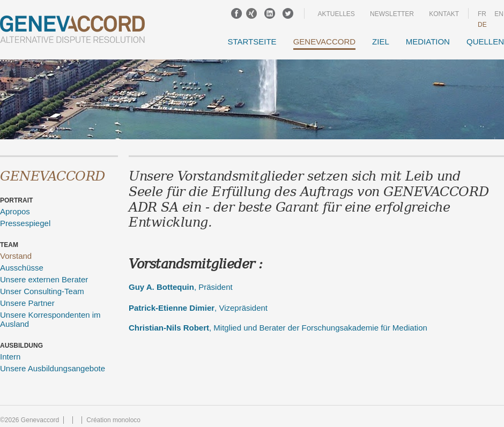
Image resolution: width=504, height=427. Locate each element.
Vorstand (16, 256)
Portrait (16, 200)
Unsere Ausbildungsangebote (53, 368)
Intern (10, 357)
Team (9, 245)
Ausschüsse (22, 268)
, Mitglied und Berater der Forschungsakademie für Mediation (278, 328)
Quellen (485, 42)
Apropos (15, 211)
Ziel (381, 42)
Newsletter (392, 14)
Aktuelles (336, 14)
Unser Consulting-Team (42, 291)
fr (482, 14)
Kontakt (444, 14)
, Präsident (181, 287)
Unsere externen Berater (44, 279)
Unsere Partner (27, 303)
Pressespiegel (25, 223)
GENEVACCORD (324, 42)
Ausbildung (21, 346)
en (499, 14)
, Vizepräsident (198, 308)
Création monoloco (113, 420)
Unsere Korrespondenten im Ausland (50, 319)
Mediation (428, 42)
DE (482, 25)
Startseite (252, 42)
